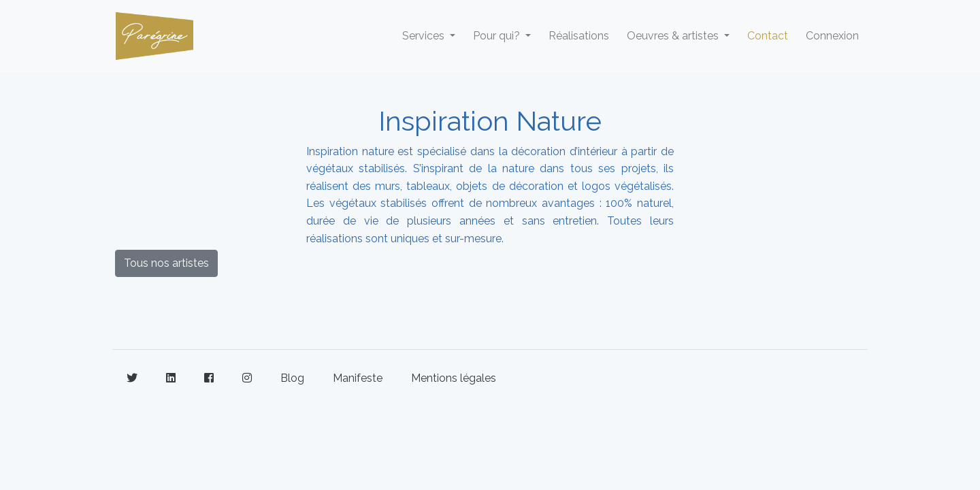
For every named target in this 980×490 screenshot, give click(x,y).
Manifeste (358, 378)
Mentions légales (454, 378)
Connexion (832, 36)
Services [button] (425, 36)
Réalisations (579, 36)
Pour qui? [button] (498, 36)
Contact (768, 36)
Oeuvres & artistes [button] (674, 36)
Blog (292, 378)
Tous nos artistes (166, 263)
